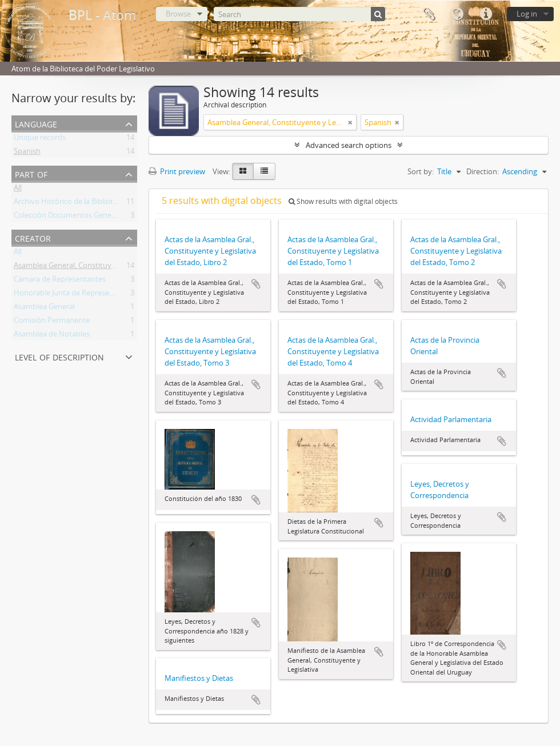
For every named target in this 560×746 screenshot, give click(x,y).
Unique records (40, 139)
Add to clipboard (256, 284)
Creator (33, 237)
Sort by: (421, 171)
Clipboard (429, 14)
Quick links (486, 14)
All (18, 190)
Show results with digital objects (343, 201)
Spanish (27, 153)
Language (457, 14)
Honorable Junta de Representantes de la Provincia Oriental (115, 295)
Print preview (177, 171)
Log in (527, 14)
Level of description (59, 356)
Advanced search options (349, 145)
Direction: (483, 171)
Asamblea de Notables (52, 336)
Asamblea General (44, 308)
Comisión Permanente (52, 322)
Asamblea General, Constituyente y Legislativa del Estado (110, 267)
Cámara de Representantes (60, 281)
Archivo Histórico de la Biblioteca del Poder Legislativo (105, 203)
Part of (31, 173)
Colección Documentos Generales (71, 217)
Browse (178, 14)
